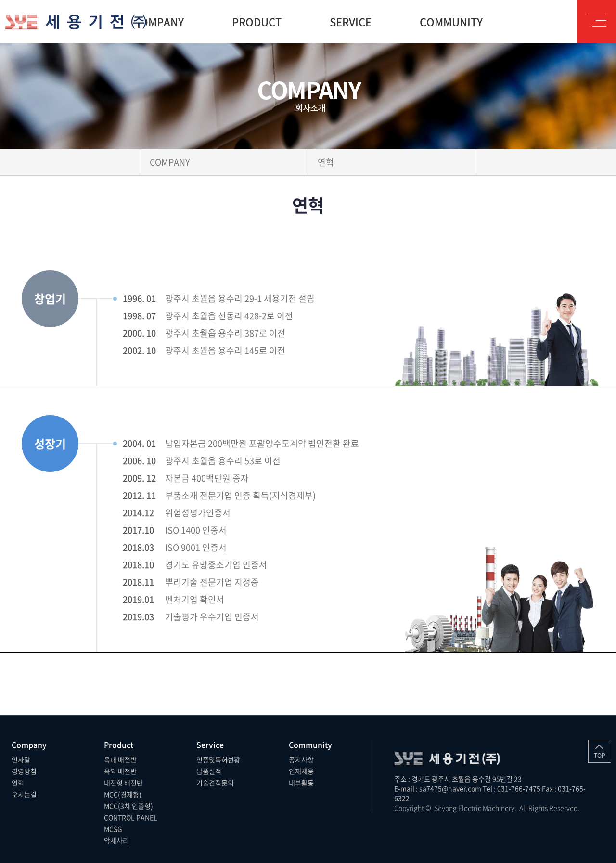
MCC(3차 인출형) (128, 806)
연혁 (18, 783)
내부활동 (301, 783)
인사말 (21, 759)
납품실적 (209, 771)
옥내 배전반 (120, 759)
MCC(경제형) (123, 794)
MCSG (113, 829)
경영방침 (24, 771)
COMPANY (170, 162)
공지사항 (301, 759)
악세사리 (116, 840)
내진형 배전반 (123, 783)
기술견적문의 (215, 783)
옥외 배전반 (120, 771)
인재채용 (301, 771)
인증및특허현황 (218, 759)
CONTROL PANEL (131, 817)
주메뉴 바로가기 (0, 0)
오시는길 (24, 794)
